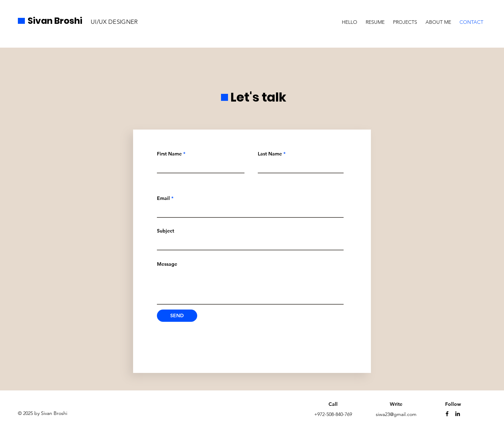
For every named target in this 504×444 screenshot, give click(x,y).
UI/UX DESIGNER (114, 22)
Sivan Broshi (55, 21)
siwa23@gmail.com (396, 414)
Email (163, 198)
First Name (169, 154)
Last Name (270, 154)
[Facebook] (447, 414)
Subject (165, 231)
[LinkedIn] (458, 414)
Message (167, 264)
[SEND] (177, 316)
